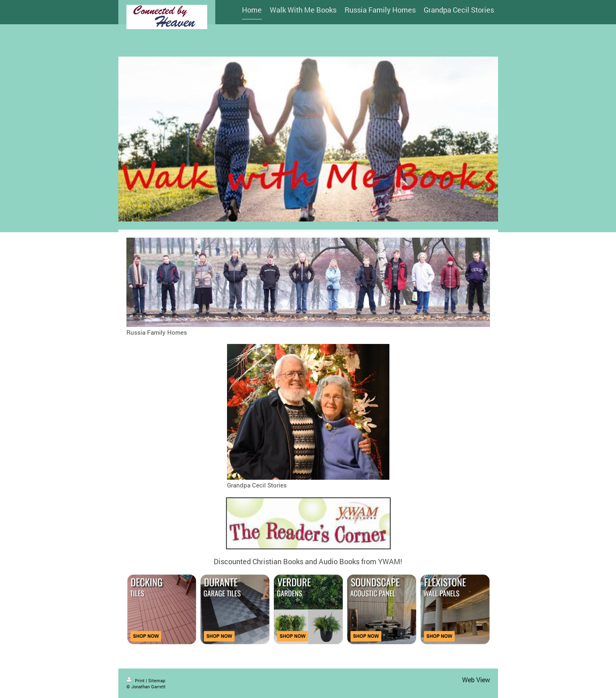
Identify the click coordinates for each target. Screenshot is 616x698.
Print (136, 680)
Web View (476, 680)
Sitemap (157, 680)
